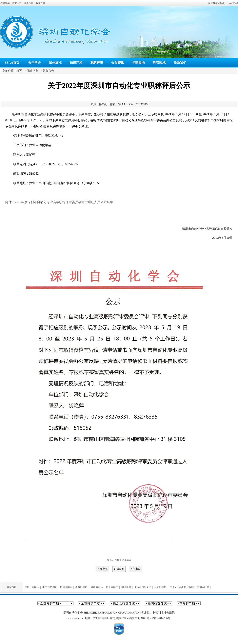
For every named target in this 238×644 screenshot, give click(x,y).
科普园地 (159, 63)
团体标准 (55, 63)
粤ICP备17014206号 (159, 618)
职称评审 (97, 63)
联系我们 (180, 63)
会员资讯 (118, 63)
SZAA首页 (12, 63)
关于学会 (34, 63)
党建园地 (138, 63)
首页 (19, 71)
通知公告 (49, 71)
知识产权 (76, 63)
